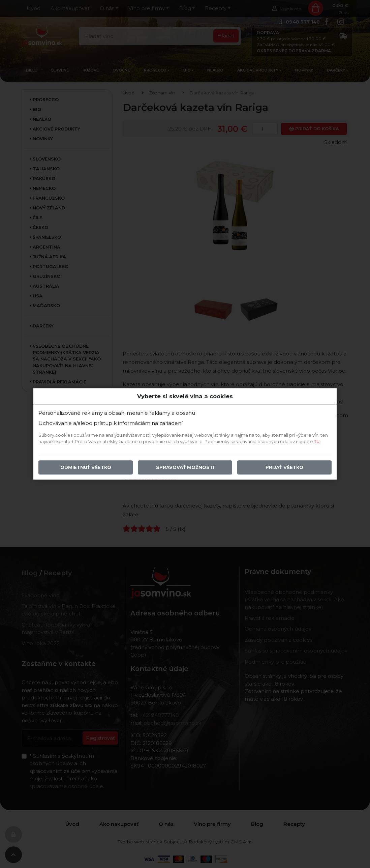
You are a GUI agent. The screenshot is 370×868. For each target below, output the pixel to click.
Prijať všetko (284, 468)
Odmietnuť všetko (86, 468)
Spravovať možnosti (185, 468)
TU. (317, 442)
